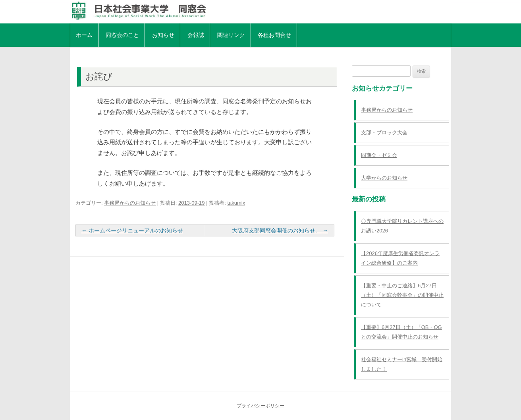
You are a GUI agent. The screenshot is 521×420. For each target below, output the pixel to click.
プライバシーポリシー (260, 406)
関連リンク (231, 35)
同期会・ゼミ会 (379, 155)
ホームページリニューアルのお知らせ (132, 230)
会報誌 (196, 35)
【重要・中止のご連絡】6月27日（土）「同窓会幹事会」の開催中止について (402, 295)
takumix (236, 203)
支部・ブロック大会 (384, 133)
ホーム (84, 35)
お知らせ (163, 35)
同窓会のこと (122, 35)
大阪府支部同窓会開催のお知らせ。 (280, 230)
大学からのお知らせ (384, 178)
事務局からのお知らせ (130, 203)
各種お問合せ (274, 35)
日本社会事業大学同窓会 (260, 11)
